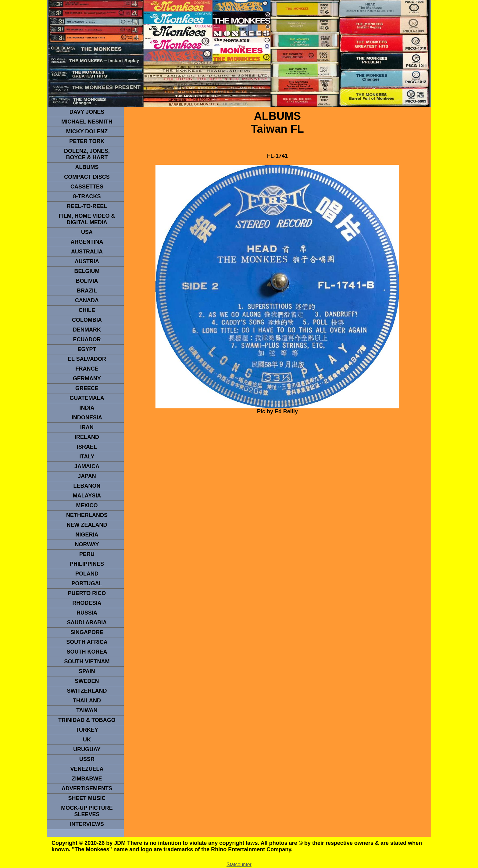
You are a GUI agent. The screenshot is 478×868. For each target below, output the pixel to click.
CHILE (87, 310)
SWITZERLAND (87, 691)
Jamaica (87, 466)
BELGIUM (87, 271)
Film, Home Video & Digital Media (87, 219)
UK (87, 740)
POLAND (87, 574)
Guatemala (87, 398)
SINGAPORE (87, 632)
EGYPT (87, 349)
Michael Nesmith (87, 122)
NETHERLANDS (87, 515)
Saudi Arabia (87, 622)
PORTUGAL (87, 583)
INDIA (87, 408)
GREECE (87, 388)
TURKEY (87, 730)
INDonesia (87, 418)
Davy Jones (87, 112)
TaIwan (87, 710)
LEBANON (87, 486)
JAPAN (87, 476)
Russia (87, 613)
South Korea (87, 652)
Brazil (87, 291)
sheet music (87, 798)
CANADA (87, 300)
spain (87, 671)
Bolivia (87, 281)
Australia (87, 252)
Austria (87, 261)
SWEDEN (87, 681)
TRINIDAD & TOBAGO (87, 720)
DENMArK (87, 330)
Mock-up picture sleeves (87, 811)
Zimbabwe (87, 779)
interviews (87, 824)
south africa (87, 642)
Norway (87, 544)
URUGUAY (87, 749)
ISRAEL (87, 447)
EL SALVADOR (87, 359)
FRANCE (87, 369)
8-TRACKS (87, 196)
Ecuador (87, 339)
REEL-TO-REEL (87, 206)
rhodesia (87, 603)
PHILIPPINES (87, 564)
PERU (87, 554)
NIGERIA (87, 535)
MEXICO (87, 505)
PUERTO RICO (87, 593)
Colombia (87, 320)
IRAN (87, 427)
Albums (87, 167)
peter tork (87, 141)
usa (87, 232)
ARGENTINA (87, 242)
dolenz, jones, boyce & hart (87, 154)
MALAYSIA (87, 496)
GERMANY (87, 378)
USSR (87, 759)
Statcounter (239, 864)
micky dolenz (87, 131)
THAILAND (87, 701)
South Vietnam (87, 662)
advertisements (87, 788)
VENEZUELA (87, 769)
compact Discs (87, 177)
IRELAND (87, 437)
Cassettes (87, 187)
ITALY (87, 457)
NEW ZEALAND (87, 525)
